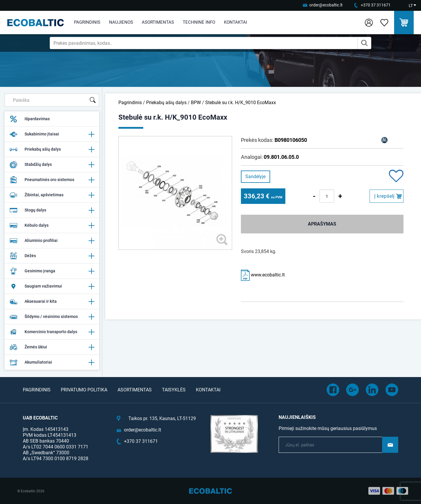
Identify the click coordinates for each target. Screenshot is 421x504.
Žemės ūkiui (52, 347)
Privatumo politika (84, 390)
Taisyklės (174, 390)
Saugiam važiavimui (52, 286)
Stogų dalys (52, 210)
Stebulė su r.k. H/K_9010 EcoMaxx (241, 103)
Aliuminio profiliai (52, 241)
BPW (196, 103)
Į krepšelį (384, 196)
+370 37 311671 (376, 5)
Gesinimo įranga (52, 271)
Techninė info (199, 22)
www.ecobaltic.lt (263, 275)
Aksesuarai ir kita (52, 302)
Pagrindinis (87, 22)
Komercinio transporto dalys (52, 332)
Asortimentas (158, 22)
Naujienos (121, 22)
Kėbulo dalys (52, 226)
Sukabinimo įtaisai (52, 134)
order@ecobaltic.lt (326, 5)
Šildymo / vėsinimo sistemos (52, 317)
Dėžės (52, 256)
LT (411, 6)
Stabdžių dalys (52, 165)
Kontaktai (235, 22)
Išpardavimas (30, 119)
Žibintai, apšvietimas (52, 195)
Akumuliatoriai (52, 362)
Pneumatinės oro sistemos (52, 180)
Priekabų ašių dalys (52, 149)
